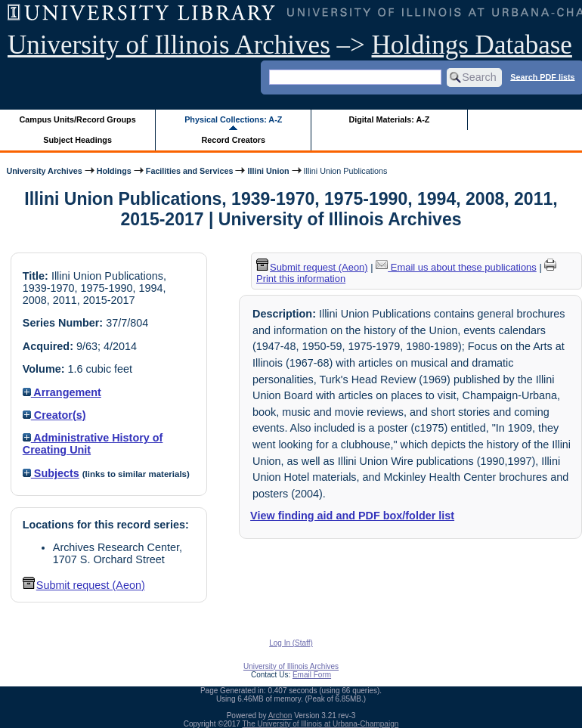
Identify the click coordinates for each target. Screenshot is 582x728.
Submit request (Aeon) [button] (84, 585)
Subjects (51, 473)
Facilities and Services (190, 171)
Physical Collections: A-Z (233, 119)
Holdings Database (472, 45)
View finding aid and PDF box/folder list (352, 516)
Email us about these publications (456, 267)
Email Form (312, 675)
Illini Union (268, 171)
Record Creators (233, 140)
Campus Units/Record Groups (78, 119)
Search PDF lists (542, 76)
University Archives (44, 171)
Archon (280, 716)
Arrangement (62, 392)
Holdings (114, 171)
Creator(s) (54, 415)
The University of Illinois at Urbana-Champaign (321, 724)
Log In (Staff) (291, 643)
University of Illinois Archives (169, 45)
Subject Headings (77, 140)
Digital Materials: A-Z (389, 119)
